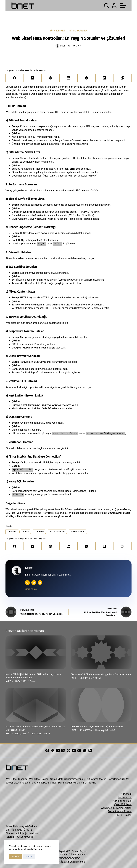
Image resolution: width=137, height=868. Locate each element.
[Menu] (123, 5)
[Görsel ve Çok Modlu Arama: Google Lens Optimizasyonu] (101, 653)
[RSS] (90, 750)
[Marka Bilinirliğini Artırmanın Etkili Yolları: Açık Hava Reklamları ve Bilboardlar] (36, 653)
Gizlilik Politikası (123, 801)
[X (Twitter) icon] (34, 583)
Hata (26, 532)
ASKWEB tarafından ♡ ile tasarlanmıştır (68, 854)
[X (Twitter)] (33, 78)
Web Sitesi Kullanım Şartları (116, 808)
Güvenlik (13, 532)
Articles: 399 (31, 589)
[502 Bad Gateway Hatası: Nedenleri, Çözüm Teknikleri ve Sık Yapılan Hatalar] (36, 705)
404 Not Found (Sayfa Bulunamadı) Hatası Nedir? (97, 726)
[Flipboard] (105, 78)
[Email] (74, 750)
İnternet (40, 532)
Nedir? (47, 734)
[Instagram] (58, 750)
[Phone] (84, 750)
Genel (33, 681)
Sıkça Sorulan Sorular (120, 811)
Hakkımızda (125, 798)
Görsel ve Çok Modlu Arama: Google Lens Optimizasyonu (101, 674)
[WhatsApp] (87, 78)
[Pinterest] (51, 78)
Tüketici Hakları (123, 815)
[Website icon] (27, 583)
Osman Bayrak (79, 851)
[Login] (114, 5)
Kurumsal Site (57, 532)
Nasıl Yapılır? (36, 734)
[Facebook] (15, 78)
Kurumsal (126, 794)
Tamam (15, 856)
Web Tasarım (78, 532)
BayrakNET (64, 851)
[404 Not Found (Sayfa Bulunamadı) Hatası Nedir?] (101, 705)
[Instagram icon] (40, 583)
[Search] (106, 5)
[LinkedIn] (69, 78)
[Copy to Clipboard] (123, 78)
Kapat (29, 856)
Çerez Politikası (123, 804)
